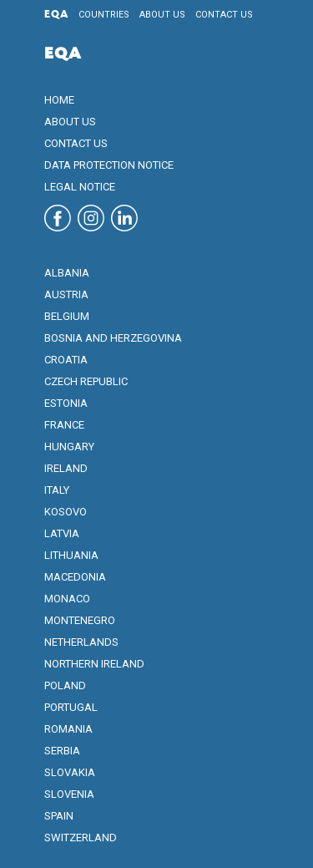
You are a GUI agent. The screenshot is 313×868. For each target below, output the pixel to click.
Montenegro (80, 620)
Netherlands (81, 642)
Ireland (66, 468)
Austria (66, 294)
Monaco (67, 599)
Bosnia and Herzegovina (113, 338)
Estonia (66, 403)
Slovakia (70, 772)
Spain (59, 816)
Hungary (69, 447)
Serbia (62, 751)
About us (162, 15)
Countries (104, 15)
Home (59, 100)
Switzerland (81, 838)
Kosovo (66, 512)
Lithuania (71, 555)
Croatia (66, 360)
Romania (68, 729)
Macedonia (75, 577)
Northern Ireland (94, 664)
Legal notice (80, 187)
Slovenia (69, 794)
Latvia (62, 533)
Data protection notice (109, 165)
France (64, 425)
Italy (57, 490)
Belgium (67, 316)
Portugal (71, 707)
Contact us (224, 15)
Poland (65, 685)
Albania (67, 273)
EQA (56, 15)
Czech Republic (86, 381)
